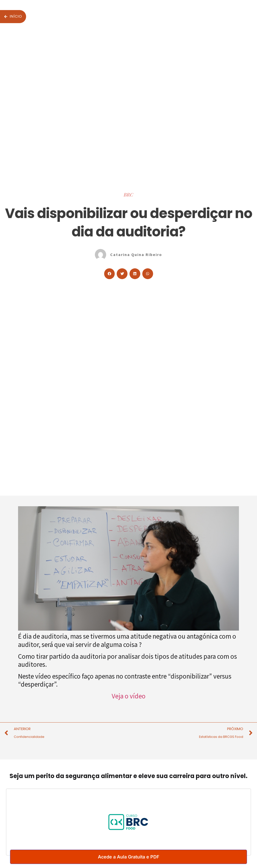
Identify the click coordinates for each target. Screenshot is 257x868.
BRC (128, 194)
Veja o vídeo (129, 696)
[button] (110, 274)
